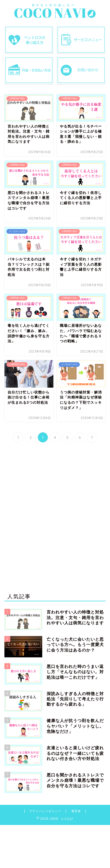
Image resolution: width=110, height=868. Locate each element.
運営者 (76, 811)
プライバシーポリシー (45, 811)
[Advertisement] (55, 519)
